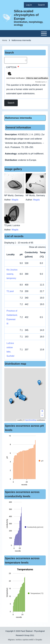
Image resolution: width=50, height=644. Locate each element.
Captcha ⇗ (41, 82)
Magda (15, 200)
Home (5, 40)
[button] (39, 383)
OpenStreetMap (31, 420)
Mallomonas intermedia (18, 118)
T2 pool (10, 291)
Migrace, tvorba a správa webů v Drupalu (25, 640)
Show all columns (37, 247)
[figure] (25, 461)
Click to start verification (37, 78)
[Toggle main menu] (25, 34)
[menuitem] (30, 5)
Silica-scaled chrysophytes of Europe (26, 15)
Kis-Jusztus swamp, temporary (12, 274)
